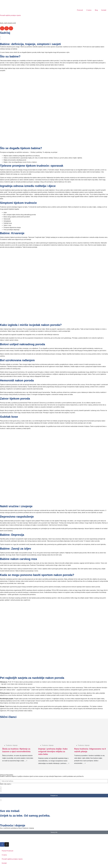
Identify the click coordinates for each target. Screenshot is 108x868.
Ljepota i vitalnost (8, 791)
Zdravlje (5, 787)
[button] (2, 28)
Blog (96, 10)
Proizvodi (80, 10)
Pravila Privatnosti (7, 851)
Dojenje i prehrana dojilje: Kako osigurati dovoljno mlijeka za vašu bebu (53, 752)
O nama (89, 10)
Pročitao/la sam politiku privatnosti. (14, 800)
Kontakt (104, 10)
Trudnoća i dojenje (8, 789)
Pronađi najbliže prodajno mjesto (10, 15)
